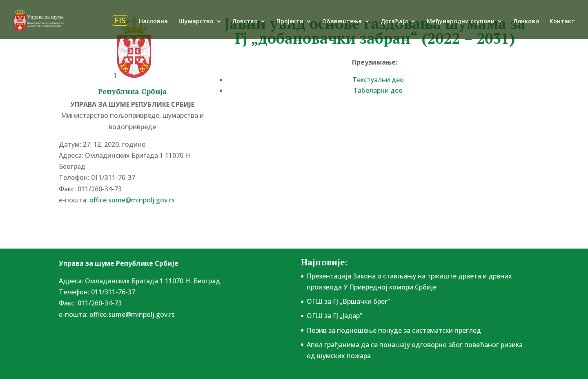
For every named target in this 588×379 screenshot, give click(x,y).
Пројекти (290, 22)
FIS (120, 20)
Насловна (153, 22)
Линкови (526, 22)
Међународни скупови (461, 22)
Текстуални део (378, 80)
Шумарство (196, 22)
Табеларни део (378, 90)
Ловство (245, 22)
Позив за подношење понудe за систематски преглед (394, 330)
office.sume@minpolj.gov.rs (132, 200)
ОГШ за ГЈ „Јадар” (334, 316)
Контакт (562, 22)
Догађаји (394, 22)
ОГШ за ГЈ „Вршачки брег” (348, 301)
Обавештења (342, 22)
